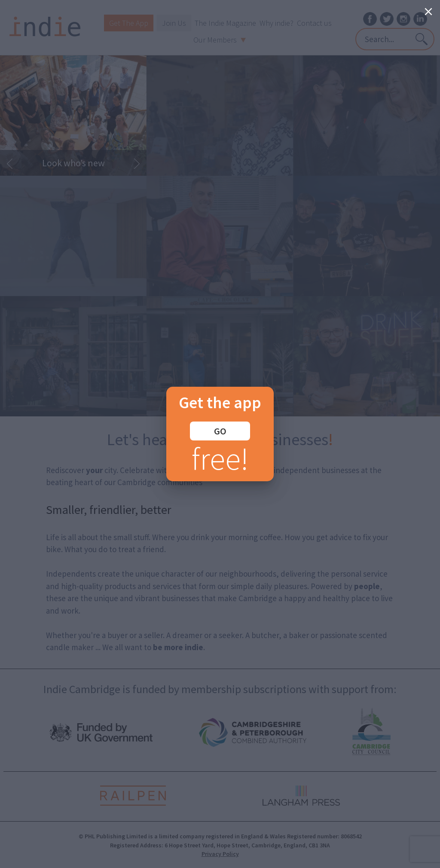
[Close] (428, 12)
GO (220, 431)
